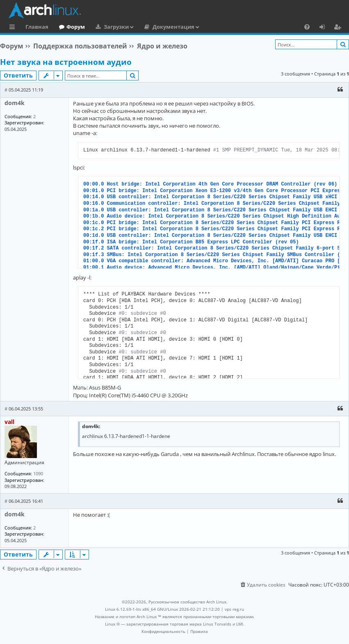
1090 (38, 473)
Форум (76, 27)
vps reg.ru (234, 609)
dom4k (15, 103)
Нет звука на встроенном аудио (66, 62)
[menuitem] (307, 27)
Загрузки (116, 27)
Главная (37, 27)
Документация (173, 27)
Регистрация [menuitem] (339, 28)
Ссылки (14, 28)
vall (9, 422)
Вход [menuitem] (325, 28)
